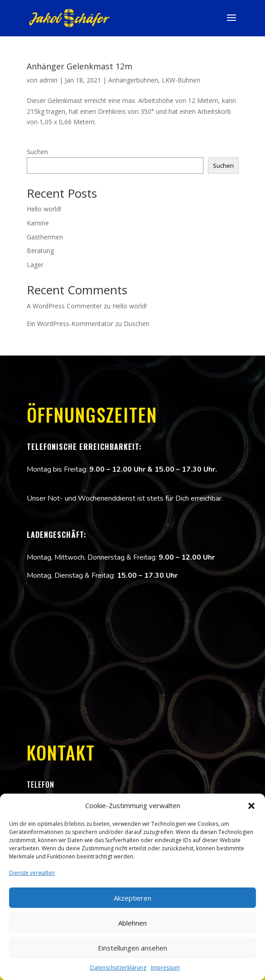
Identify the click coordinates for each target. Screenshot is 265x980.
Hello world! (44, 209)
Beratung (40, 251)
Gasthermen (45, 237)
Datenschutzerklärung (118, 968)
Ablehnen (132, 923)
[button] (251, 806)
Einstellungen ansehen (132, 948)
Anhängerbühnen (133, 80)
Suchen (37, 152)
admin (48, 80)
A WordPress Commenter (64, 306)
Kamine (38, 223)
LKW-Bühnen (181, 80)
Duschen (137, 324)
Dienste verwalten (32, 873)
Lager (35, 265)
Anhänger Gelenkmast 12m (79, 66)
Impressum (165, 968)
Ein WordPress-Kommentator (70, 324)
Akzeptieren (132, 898)
